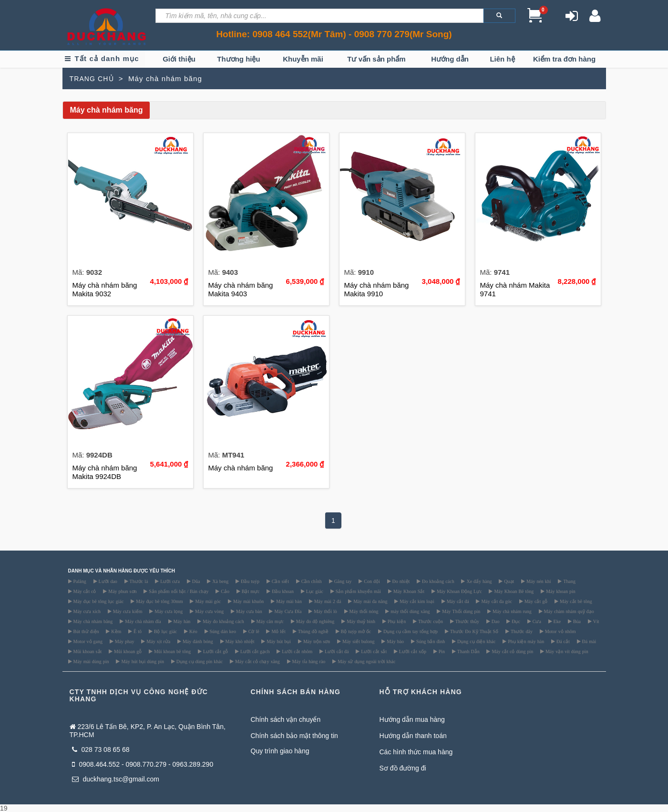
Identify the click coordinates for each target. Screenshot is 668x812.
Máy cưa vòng (209, 611)
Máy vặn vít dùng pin (566, 651)
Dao (495, 621)
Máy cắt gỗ (535, 601)
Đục (515, 621)
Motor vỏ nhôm (560, 631)
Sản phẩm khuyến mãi (358, 591)
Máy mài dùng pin (91, 661)
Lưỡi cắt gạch (254, 651)
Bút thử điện (86, 631)
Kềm (115, 631)
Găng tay (342, 581)
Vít (596, 621)
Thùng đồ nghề (313, 631)
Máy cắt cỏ (84, 591)
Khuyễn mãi (303, 59)
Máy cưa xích (86, 611)
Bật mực (250, 591)
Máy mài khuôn (248, 601)
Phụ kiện (396, 621)
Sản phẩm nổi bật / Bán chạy (178, 591)
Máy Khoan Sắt (408, 591)
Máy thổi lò (325, 611)
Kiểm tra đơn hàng (564, 59)
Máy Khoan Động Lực (459, 591)
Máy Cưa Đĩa (287, 611)
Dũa (195, 581)
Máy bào (395, 641)
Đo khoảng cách (437, 581)
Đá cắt (562, 641)
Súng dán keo (222, 631)
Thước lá (138, 581)
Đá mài (589, 641)
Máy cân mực (269, 621)
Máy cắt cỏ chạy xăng (257, 661)
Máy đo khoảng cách (223, 621)
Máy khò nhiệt (239, 641)
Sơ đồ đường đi (403, 768)
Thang (569, 581)
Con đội (371, 581)
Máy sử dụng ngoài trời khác (366, 661)
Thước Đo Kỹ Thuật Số (473, 631)
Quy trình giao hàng (280, 751)
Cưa (536, 621)
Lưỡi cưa (169, 581)
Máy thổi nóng (363, 611)
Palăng (79, 581)
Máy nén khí (538, 581)
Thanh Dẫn (468, 651)
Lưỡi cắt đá (336, 651)
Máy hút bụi (278, 641)
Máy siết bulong (358, 641)
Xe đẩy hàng (478, 581)
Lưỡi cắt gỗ (215, 651)
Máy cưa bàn (248, 611)
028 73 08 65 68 (101, 750)
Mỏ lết (277, 631)
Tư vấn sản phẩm (376, 59)
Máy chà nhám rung (511, 611)
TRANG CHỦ (92, 79)
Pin (441, 651)
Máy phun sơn (122, 591)
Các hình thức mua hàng (416, 752)
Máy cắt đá (457, 601)
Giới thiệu (179, 59)
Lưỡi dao (107, 581)
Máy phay (124, 641)
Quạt (508, 581)
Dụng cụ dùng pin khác (199, 661)
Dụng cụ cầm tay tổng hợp (410, 631)
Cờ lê (253, 631)
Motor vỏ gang (87, 641)
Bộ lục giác (165, 631)
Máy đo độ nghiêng (315, 621)
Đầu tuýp (249, 581)
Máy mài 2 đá (327, 601)
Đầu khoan (282, 591)
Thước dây (521, 631)
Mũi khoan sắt (87, 651)
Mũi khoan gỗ (127, 651)
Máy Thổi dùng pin (460, 611)
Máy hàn (181, 621)
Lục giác (314, 591)
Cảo (224, 591)
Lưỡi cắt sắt (373, 651)
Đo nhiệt (401, 581)
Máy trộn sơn (316, 641)
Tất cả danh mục (107, 58)
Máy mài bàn (288, 601)
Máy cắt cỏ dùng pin (512, 651)
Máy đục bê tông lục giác (98, 601)
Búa (576, 621)
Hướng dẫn (450, 59)
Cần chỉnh (311, 581)
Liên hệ (502, 59)
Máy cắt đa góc (496, 601)
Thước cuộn (430, 621)
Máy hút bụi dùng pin (142, 661)
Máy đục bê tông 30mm (159, 601)
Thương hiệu (238, 59)
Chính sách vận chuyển (286, 719)
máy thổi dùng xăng (409, 611)
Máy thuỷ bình (360, 621)
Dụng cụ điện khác (476, 641)
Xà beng (220, 581)
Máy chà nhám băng (92, 621)
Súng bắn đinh (430, 641)
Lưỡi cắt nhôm (296, 651)
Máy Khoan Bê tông (513, 591)
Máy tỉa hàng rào (308, 661)
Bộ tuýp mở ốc (355, 631)
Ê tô (137, 631)
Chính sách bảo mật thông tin (294, 736)
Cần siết (280, 581)
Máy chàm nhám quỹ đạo (568, 611)
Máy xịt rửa (158, 641)
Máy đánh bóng (197, 641)
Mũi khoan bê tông (172, 651)
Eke (557, 621)
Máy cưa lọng (168, 611)
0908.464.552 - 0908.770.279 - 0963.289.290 (143, 764)
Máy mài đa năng (370, 601)
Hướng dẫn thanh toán (413, 736)
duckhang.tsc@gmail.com (116, 779)
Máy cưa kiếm (127, 611)
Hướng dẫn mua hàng (412, 719)
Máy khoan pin (560, 591)
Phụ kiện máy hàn (525, 641)
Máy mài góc (207, 601)
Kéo (193, 631)
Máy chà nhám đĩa (142, 621)
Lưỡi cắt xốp (412, 651)
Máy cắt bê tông (575, 601)
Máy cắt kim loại (416, 601)
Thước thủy (467, 621)
